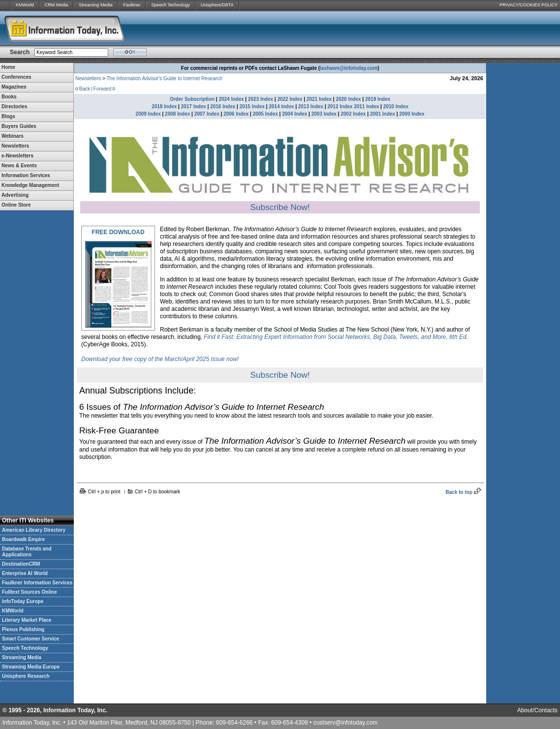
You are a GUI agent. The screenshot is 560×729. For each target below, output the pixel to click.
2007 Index (207, 114)
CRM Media (57, 5)
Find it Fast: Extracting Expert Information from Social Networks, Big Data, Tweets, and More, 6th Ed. (336, 337)
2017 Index (194, 106)
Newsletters (88, 78)
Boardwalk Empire (23, 539)
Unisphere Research (26, 676)
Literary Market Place (27, 620)
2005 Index (265, 114)
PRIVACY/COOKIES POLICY (529, 5)
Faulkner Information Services (37, 583)
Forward (103, 89)
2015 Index (252, 106)
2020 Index (348, 99)
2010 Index (396, 106)
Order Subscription (192, 99)
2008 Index (177, 114)
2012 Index (340, 106)
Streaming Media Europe (31, 667)
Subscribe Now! (280, 207)
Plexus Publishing (23, 629)
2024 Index (231, 99)
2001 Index (383, 114)
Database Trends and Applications (27, 552)
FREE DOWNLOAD (118, 232)
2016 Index (223, 106)
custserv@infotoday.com (346, 723)
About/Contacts (537, 710)
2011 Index (366, 106)
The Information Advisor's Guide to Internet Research (164, 78)
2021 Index (319, 99)
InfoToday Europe (23, 601)
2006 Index (236, 114)
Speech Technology (170, 5)
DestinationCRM (21, 564)
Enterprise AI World (25, 573)
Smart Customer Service (31, 639)
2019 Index (378, 99)
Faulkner (132, 5)
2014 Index (281, 106)
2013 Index (311, 106)
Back (85, 89)
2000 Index (412, 114)
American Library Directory (34, 530)
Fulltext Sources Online (30, 592)
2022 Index (290, 99)
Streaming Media (95, 5)
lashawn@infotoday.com (349, 68)
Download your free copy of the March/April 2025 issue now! (160, 359)
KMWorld (25, 5)
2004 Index (295, 114)
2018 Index (164, 106)
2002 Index (353, 114)
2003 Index (324, 114)
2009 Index (148, 114)
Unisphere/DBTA (217, 5)
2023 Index (261, 99)
